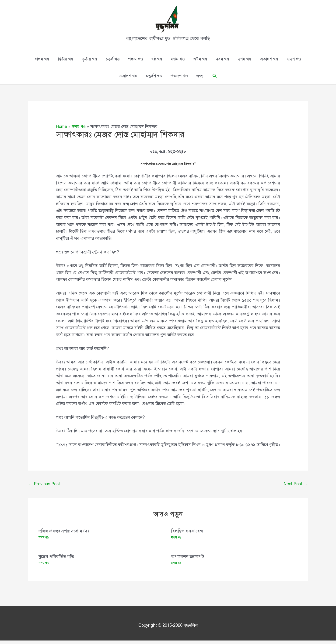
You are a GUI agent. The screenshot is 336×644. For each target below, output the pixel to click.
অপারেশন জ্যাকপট (188, 560)
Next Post (296, 487)
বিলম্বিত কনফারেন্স (187, 534)
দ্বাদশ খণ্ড (294, 63)
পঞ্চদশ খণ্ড (179, 79)
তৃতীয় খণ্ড (90, 63)
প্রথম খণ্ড (42, 63)
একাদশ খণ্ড (269, 63)
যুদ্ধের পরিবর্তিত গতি (56, 560)
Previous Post (44, 487)
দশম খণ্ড (245, 63)
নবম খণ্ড (223, 63)
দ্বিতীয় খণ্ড (66, 63)
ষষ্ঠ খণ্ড (157, 63)
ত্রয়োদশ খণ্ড (128, 79)
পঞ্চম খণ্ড (136, 63)
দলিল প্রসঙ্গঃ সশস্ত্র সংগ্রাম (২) (64, 534)
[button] (215, 79)
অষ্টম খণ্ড (200, 63)
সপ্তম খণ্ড (178, 63)
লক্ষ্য (200, 79)
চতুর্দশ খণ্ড (154, 79)
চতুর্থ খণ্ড (113, 63)
